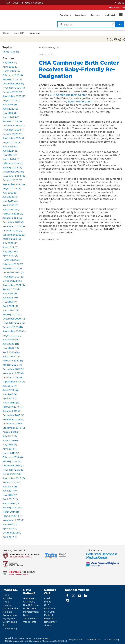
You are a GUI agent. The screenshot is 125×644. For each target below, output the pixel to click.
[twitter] (73, 596)
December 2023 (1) (13, 172)
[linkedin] (86, 596)
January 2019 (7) (12, 411)
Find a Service (10, 608)
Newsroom (35, 33)
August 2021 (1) (11, 289)
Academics (29, 598)
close (121, 2)
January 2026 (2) (12, 79)
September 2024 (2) (14, 138)
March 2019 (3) (11, 403)
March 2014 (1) (11, 512)
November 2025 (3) (14, 88)
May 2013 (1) (9, 524)
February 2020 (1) (13, 361)
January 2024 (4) (12, 167)
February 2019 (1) (12, 407)
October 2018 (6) (12, 423)
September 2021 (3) (14, 285)
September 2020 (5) (14, 331)
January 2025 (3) (12, 121)
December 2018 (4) (13, 415)
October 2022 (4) (12, 230)
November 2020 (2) (14, 323)
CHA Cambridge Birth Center (68, 95)
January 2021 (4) (12, 314)
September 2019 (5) (14, 381)
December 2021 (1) (13, 272)
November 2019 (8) (13, 373)
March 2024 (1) (11, 159)
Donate (116, 7)
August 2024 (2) (12, 142)
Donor (27, 615)
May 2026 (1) (10, 62)
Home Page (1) (11, 52)
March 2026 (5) (11, 71)
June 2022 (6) (10, 247)
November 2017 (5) (13, 470)
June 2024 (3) (10, 151)
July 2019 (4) (10, 386)
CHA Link (49, 612)
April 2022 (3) (10, 256)
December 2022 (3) (13, 222)
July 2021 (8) (10, 293)
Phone (48, 602)
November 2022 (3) (14, 226)
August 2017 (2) (11, 482)
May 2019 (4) (10, 394)
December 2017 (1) (13, 465)
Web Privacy (93, 639)
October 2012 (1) (12, 533)
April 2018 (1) (10, 449)
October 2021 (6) (12, 281)
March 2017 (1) (11, 503)
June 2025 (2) (10, 109)
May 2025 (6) (10, 113)
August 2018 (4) (11, 432)
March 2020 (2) (11, 356)
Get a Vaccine (34, 2)
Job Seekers (30, 618)
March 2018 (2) (11, 453)
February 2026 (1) (13, 75)
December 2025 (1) (13, 83)
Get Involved (10, 622)
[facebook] (67, 596)
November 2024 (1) (13, 130)
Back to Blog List (51, 47)
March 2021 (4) (11, 310)
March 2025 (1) (11, 117)
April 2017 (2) (10, 499)
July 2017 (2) (10, 486)
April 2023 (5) (10, 205)
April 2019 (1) (10, 398)
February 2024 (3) (13, 163)
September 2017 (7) (14, 478)
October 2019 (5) (12, 377)
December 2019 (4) (13, 369)
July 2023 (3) (10, 193)
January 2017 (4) (12, 507)
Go (120, 24)
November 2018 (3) (13, 419)
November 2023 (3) (14, 176)
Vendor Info (30, 622)
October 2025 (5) (12, 92)
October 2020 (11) (13, 327)
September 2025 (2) (14, 96)
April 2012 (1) (10, 537)
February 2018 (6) (13, 457)
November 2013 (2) (13, 520)
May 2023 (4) (10, 201)
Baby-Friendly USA (80, 101)
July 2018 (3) (10, 436)
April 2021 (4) (10, 306)
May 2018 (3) (10, 444)
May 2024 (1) (10, 155)
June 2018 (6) (10, 440)
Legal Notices (76, 639)
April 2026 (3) (10, 67)
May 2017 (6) (10, 495)
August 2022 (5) (12, 239)
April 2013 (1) (10, 528)
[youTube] (80, 596)
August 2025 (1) (11, 100)
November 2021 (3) (13, 277)
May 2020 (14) (11, 348)
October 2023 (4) (12, 180)
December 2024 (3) (14, 125)
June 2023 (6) (10, 197)
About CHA (19, 33)
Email (47, 598)
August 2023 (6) (12, 188)
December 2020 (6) (14, 319)
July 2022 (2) (10, 243)
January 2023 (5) (12, 218)
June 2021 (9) (10, 298)
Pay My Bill (9, 618)
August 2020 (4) (12, 335)
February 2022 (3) (13, 264)
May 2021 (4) (10, 302)
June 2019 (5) (10, 390)
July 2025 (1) (10, 104)
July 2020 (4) (10, 339)
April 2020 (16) (11, 352)
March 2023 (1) (11, 209)
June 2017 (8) (10, 491)
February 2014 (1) (12, 516)
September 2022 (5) (14, 235)
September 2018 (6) (14, 428)
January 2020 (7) (12, 365)
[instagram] (67, 601)
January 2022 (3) (12, 268)
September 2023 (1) (14, 184)
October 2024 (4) (12, 134)
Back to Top (113, 639)
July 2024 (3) (10, 146)
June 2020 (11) (11, 344)
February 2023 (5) (13, 214)
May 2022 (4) (10, 251)
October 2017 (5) (12, 474)
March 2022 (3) (11, 260)
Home (6, 33)
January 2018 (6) (12, 461)
